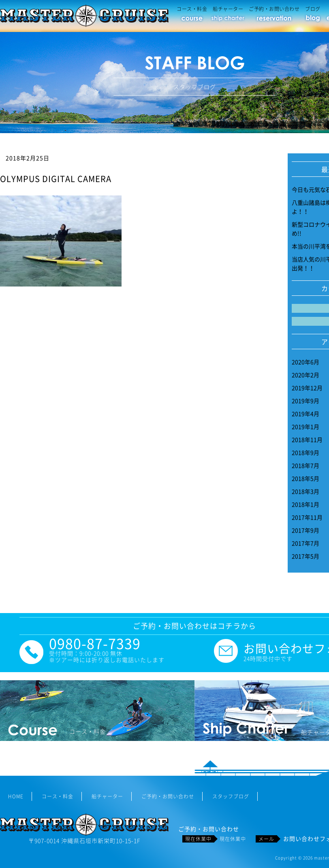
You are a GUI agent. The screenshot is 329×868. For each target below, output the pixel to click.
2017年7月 (305, 543)
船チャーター (228, 9)
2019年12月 (307, 388)
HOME (16, 796)
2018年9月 (305, 452)
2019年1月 (305, 427)
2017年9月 (305, 530)
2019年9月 (305, 401)
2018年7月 (305, 465)
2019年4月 (305, 414)
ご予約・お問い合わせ (274, 9)
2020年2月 (305, 375)
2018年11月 (307, 439)
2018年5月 (305, 478)
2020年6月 (305, 362)
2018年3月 (305, 491)
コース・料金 (192, 9)
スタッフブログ (231, 796)
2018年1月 (305, 504)
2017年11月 (307, 517)
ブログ (313, 9)
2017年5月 (305, 556)
